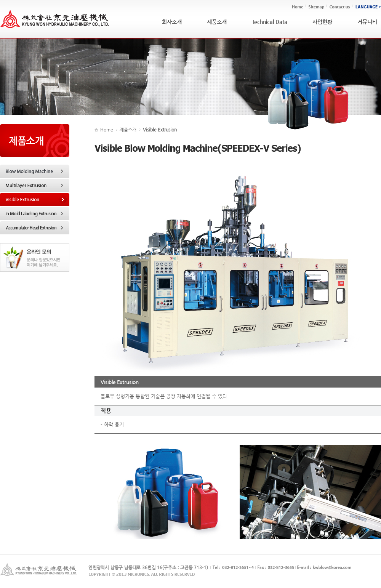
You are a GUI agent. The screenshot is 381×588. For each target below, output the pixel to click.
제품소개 (217, 22)
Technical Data (270, 22)
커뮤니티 (367, 22)
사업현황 (322, 22)
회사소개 (172, 22)
